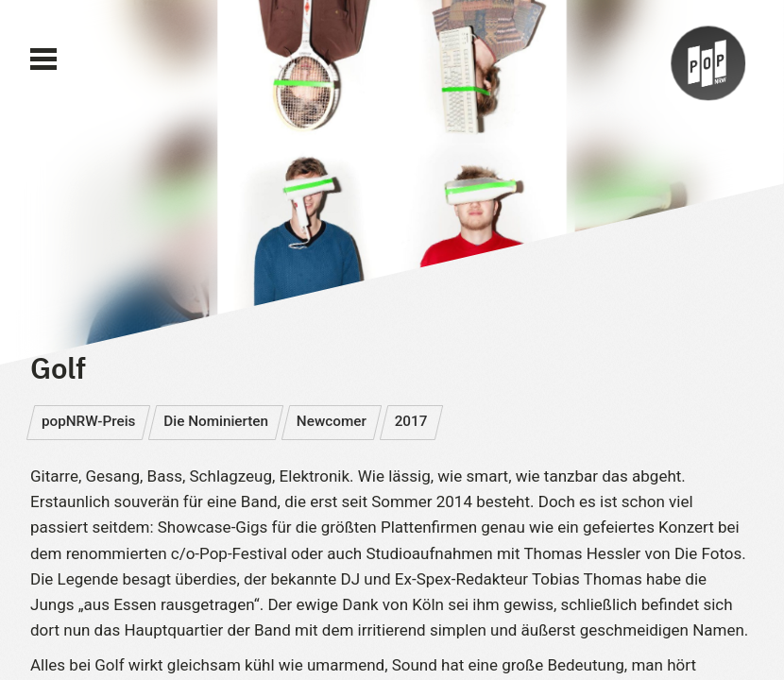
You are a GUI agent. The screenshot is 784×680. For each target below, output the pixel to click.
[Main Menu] (43, 59)
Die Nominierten (216, 421)
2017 (411, 421)
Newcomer (332, 421)
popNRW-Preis (89, 421)
